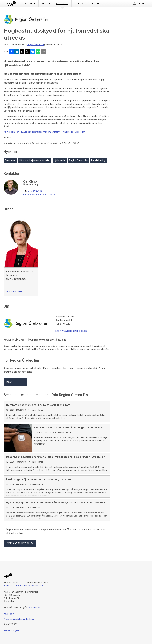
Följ (15, 382)
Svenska (8, 635)
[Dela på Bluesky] (33, 52)
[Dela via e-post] (43, 52)
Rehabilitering (98, 160)
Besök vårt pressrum (20, 548)
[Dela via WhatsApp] (38, 52)
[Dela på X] (22, 52)
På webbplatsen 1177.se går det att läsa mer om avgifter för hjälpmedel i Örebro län (44, 132)
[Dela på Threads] (27, 52)
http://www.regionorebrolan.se (71, 331)
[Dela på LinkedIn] (17, 52)
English (16, 635)
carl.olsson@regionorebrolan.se (40, 195)
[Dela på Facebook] (11, 52)
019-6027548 (35, 191)
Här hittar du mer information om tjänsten (23, 590)
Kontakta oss (35, 612)
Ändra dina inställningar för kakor (19, 624)
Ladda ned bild (14, 292)
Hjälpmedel (60, 160)
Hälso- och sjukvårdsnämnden (35, 160)
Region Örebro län (35, 45)
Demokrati (10, 160)
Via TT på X (9, 619)
